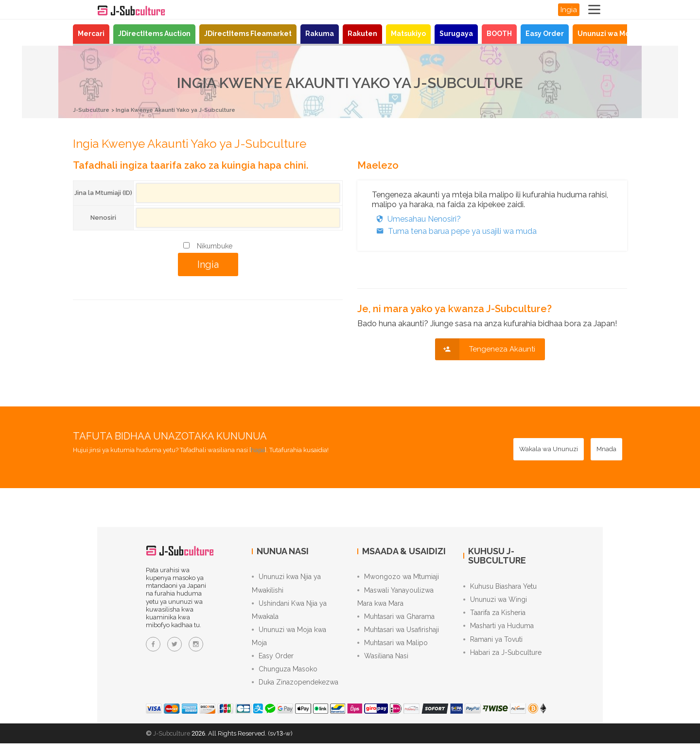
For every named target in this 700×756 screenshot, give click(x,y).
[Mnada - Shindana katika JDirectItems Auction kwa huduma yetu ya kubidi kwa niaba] (606, 449)
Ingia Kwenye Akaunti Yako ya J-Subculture (188, 110)
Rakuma (320, 34)
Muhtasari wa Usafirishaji (398, 636)
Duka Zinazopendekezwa (295, 694)
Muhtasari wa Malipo (393, 651)
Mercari (91, 34)
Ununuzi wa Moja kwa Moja (623, 34)
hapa (258, 449)
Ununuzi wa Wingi (495, 602)
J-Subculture (93, 110)
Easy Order (545, 34)
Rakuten (362, 34)
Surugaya (456, 34)
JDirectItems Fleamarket (248, 34)
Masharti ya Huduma (499, 631)
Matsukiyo (408, 34)
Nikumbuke (215, 246)
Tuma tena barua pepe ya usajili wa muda (454, 231)
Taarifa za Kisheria (494, 616)
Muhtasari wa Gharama (396, 621)
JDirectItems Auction (154, 34)
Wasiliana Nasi (383, 665)
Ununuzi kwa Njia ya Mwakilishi (286, 585)
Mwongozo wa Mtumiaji (398, 578)
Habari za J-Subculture (502, 660)
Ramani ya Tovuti (493, 646)
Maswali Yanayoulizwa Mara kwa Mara (395, 599)
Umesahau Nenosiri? (416, 219)
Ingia (569, 10)
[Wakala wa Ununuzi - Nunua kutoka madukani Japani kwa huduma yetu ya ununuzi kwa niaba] (549, 449)
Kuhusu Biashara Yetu (500, 587)
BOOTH (499, 34)
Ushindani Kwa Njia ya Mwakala (289, 614)
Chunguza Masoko (285, 680)
